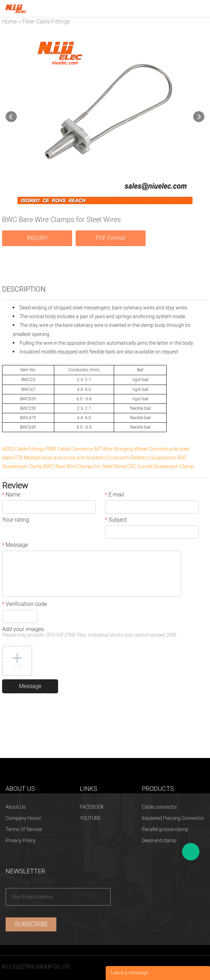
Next (199, 117)
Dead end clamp (159, 841)
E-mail (115, 495)
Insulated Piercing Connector (173, 818)
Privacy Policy (21, 841)
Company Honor (23, 818)
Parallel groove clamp (165, 829)
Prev (11, 117)
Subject (116, 521)
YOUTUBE (90, 818)
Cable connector (159, 807)
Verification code (24, 605)
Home (9, 22)
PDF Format (111, 238)
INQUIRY (37, 238)
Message (15, 546)
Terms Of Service (24, 829)
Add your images (90, 633)
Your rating (16, 521)
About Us (16, 807)
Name (11, 495)
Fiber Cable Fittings (46, 22)
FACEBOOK (92, 807)
